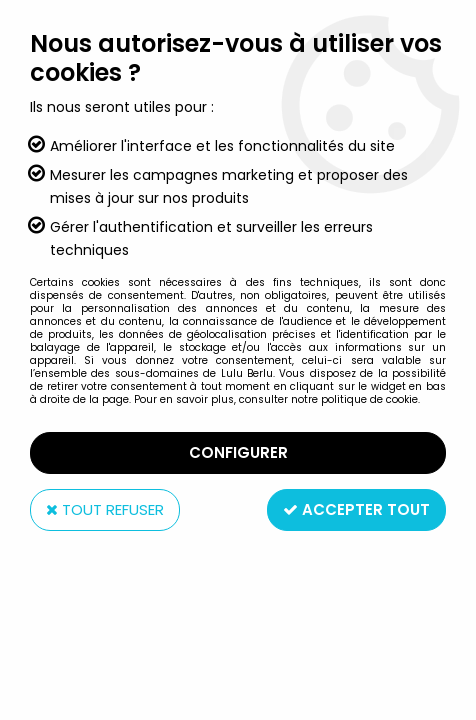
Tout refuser (105, 509)
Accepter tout (356, 509)
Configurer (238, 452)
